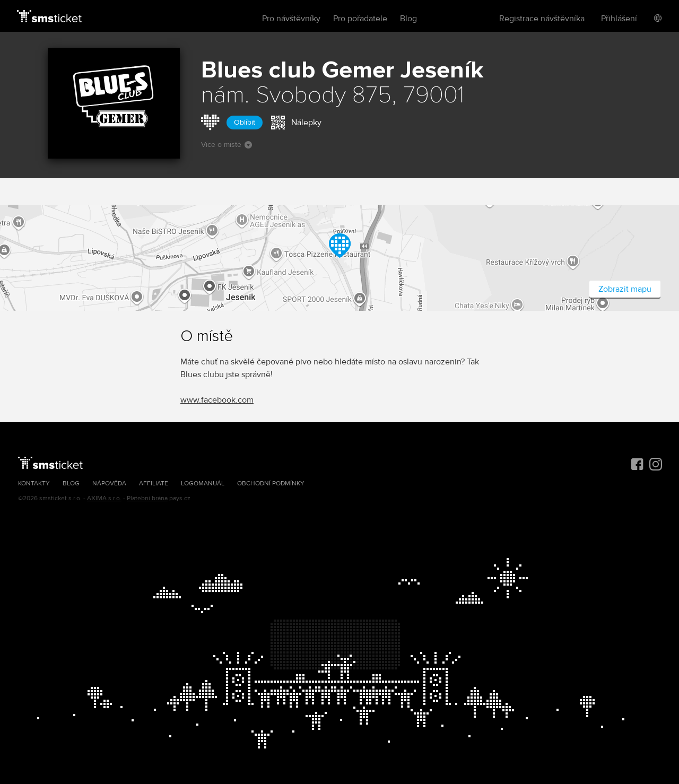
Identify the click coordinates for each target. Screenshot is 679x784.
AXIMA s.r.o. (104, 498)
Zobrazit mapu (625, 289)
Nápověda (109, 484)
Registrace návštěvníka (542, 19)
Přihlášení (619, 19)
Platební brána (147, 498)
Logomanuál (203, 484)
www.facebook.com (217, 400)
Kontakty (34, 484)
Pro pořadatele (360, 19)
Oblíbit (245, 122)
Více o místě (227, 145)
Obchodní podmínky (271, 484)
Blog (408, 19)
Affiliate (154, 484)
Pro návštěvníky (291, 19)
